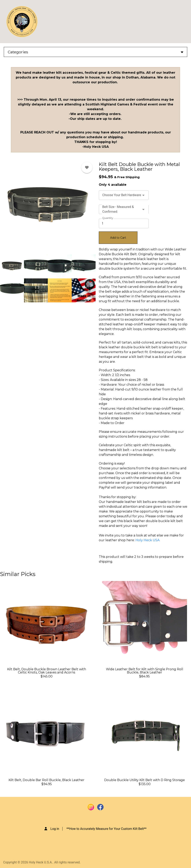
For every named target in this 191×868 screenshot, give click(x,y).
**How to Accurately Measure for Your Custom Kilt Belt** (107, 829)
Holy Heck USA (147, 540)
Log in (55, 829)
